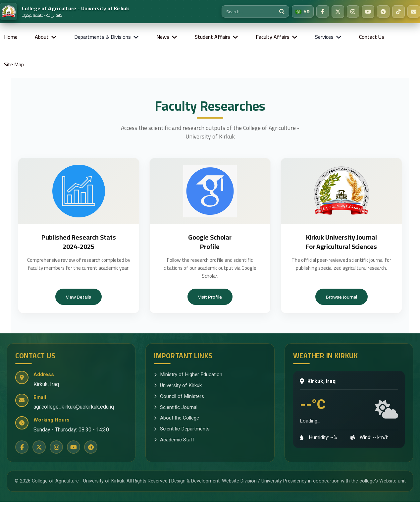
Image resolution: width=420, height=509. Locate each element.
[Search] (282, 12)
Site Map (14, 64)
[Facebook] (322, 12)
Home (11, 37)
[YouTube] (368, 12)
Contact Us (372, 37)
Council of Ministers (179, 396)
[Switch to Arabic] (302, 12)
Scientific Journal (176, 407)
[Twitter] (338, 12)
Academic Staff (174, 440)
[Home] (65, 12)
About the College (177, 418)
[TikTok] (398, 12)
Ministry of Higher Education (188, 374)
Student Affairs (212, 37)
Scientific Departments (182, 429)
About (42, 37)
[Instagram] (353, 12)
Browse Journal (341, 297)
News (163, 37)
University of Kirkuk (178, 385)
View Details (79, 297)
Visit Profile (210, 297)
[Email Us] (414, 12)
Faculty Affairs (273, 37)
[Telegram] (383, 12)
